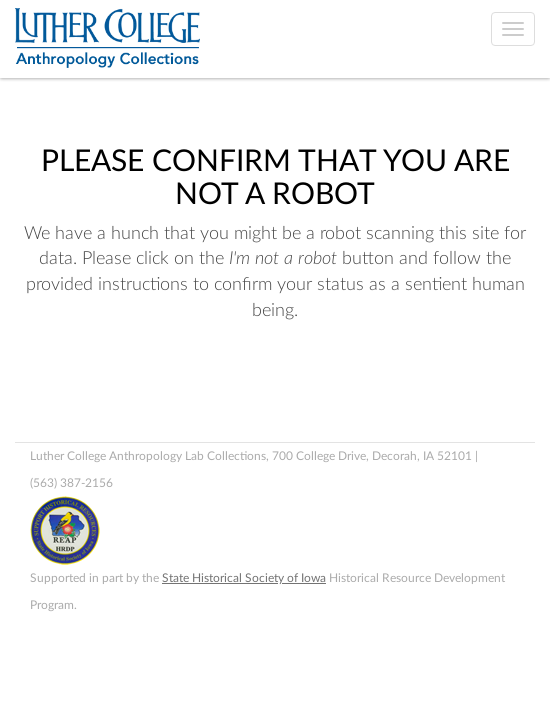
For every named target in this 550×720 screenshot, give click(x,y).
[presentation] (182, 387)
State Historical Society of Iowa (244, 578)
